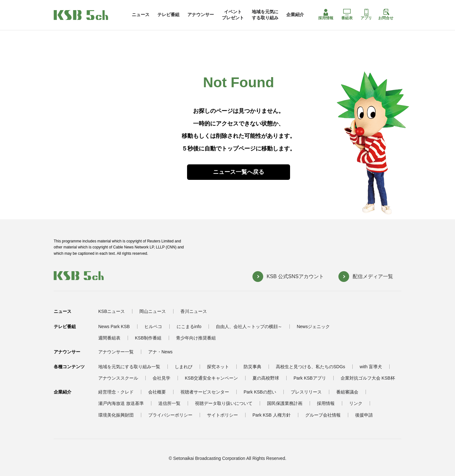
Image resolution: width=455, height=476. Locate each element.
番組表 (347, 15)
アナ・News (160, 352)
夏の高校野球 (266, 378)
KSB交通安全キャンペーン (211, 378)
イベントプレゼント (233, 15)
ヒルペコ (153, 326)
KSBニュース (112, 311)
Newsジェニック (313, 326)
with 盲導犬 (371, 367)
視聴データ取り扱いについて (224, 403)
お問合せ (386, 15)
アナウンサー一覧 (116, 352)
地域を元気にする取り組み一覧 (129, 367)
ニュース (141, 15)
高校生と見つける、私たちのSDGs (310, 367)
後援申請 (364, 415)
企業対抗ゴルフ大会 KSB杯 (368, 378)
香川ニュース (194, 311)
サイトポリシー (222, 415)
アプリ (366, 15)
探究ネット (218, 367)
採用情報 (326, 15)
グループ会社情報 (323, 415)
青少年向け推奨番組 (196, 338)
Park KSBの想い (260, 392)
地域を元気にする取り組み (265, 15)
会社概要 (157, 392)
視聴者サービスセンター (205, 392)
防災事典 (252, 367)
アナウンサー (201, 15)
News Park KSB (114, 326)
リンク (356, 403)
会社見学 (161, 378)
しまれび (184, 367)
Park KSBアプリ (310, 378)
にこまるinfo (189, 326)
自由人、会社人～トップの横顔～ (249, 326)
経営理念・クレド (116, 392)
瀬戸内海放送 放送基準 (121, 403)
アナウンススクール (118, 378)
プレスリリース (306, 392)
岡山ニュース (153, 311)
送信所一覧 (169, 403)
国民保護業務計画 (285, 403)
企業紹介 (295, 15)
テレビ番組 (168, 15)
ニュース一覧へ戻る (239, 172)
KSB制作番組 (148, 338)
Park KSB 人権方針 (272, 415)
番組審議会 (347, 392)
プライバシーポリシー (170, 415)
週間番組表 (109, 338)
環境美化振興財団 (116, 415)
